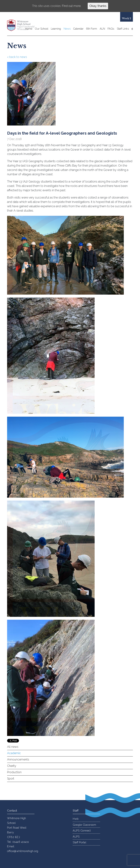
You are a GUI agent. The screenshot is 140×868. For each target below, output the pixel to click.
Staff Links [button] (123, 29)
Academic (14, 753)
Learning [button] (56, 29)
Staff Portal (79, 842)
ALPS (76, 836)
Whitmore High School (23, 25)
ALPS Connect (82, 830)
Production (14, 772)
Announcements (18, 759)
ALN (102, 29)
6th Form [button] (92, 29)
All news (13, 747)
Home (29, 29)
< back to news (17, 57)
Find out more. (72, 6)
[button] (132, 29)
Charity (12, 766)
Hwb (76, 819)
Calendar (78, 29)
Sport (11, 779)
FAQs (111, 29)
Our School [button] (42, 29)
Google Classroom (84, 825)
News (67, 29)
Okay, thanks (98, 6)
